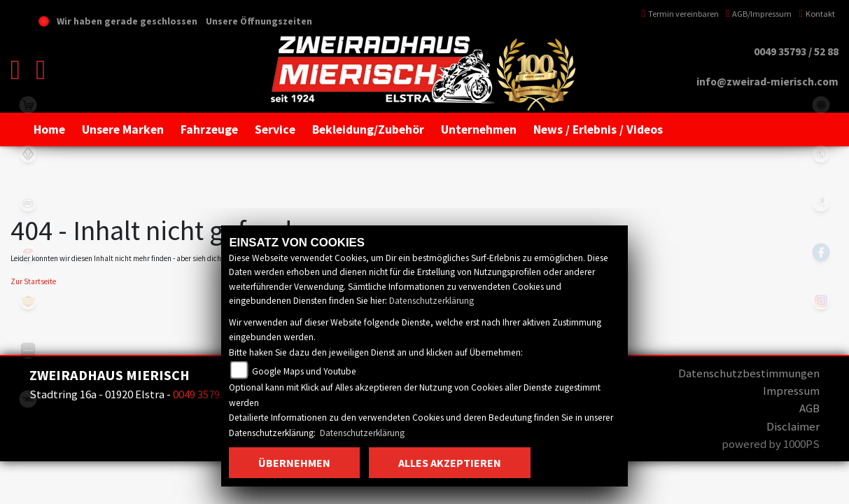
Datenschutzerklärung (431, 301)
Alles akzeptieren (450, 463)
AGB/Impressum (759, 14)
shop (28, 105)
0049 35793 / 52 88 (796, 51)
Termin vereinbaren (680, 14)
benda (28, 154)
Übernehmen (294, 463)
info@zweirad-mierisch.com (767, 82)
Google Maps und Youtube (304, 371)
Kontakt (817, 14)
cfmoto (28, 203)
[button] (123, 129)
